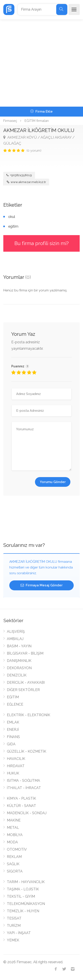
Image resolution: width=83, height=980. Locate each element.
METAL (13, 828)
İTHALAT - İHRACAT (24, 788)
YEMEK (13, 940)
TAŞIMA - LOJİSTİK (23, 889)
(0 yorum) (34, 151)
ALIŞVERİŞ (16, 632)
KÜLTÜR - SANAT (21, 806)
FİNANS (13, 737)
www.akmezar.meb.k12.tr (26, 182)
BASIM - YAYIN (19, 646)
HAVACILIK (16, 759)
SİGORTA (15, 871)
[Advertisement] (41, 63)
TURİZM (14, 926)
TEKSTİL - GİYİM (21, 896)
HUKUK (13, 773)
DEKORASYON (19, 668)
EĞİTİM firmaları (37, 121)
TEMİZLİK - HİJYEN (23, 911)
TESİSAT (14, 918)
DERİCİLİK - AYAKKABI (26, 683)
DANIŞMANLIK (19, 661)
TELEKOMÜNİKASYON (26, 904)
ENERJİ (13, 730)
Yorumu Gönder (53, 482)
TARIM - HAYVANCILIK (26, 882)
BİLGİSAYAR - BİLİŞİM (25, 653)
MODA (12, 842)
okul (12, 217)
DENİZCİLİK (17, 675)
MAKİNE (14, 820)
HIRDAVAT (16, 766)
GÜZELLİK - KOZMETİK (27, 751)
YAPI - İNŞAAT (19, 933)
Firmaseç (10, 121)
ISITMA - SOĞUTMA (23, 781)
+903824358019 (19, 175)
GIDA (11, 744)
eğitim (13, 226)
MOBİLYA (15, 835)
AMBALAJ (15, 639)
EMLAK (13, 722)
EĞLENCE (15, 704)
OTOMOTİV (17, 849)
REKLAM (14, 857)
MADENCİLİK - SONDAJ (27, 813)
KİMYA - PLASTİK (21, 798)
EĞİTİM (13, 697)
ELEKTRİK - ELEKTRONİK (29, 715)
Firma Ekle (41, 111)
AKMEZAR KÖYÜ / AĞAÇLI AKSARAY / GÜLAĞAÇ (39, 140)
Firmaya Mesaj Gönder (42, 585)
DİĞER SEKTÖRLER (23, 690)
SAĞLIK (13, 864)
